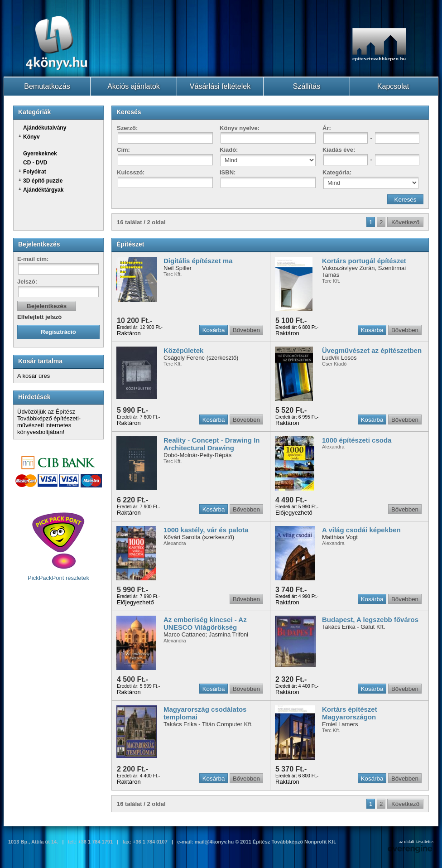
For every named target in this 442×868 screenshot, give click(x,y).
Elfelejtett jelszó (39, 317)
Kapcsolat (393, 86)
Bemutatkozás (47, 86)
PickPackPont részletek (58, 546)
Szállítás (307, 86)
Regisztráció (58, 332)
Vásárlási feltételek (220, 86)
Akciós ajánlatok (134, 86)
